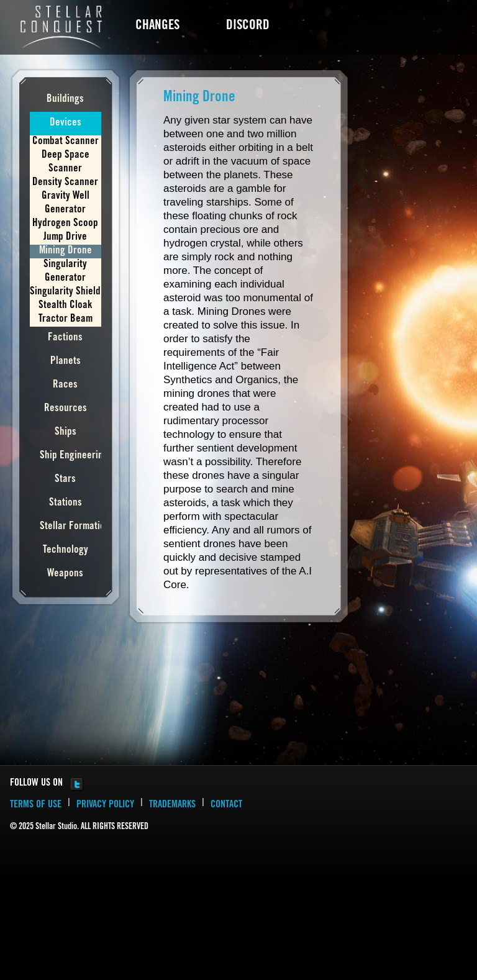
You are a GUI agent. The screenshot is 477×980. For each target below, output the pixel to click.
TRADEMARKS (172, 805)
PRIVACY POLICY (105, 805)
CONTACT (226, 805)
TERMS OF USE (36, 805)
